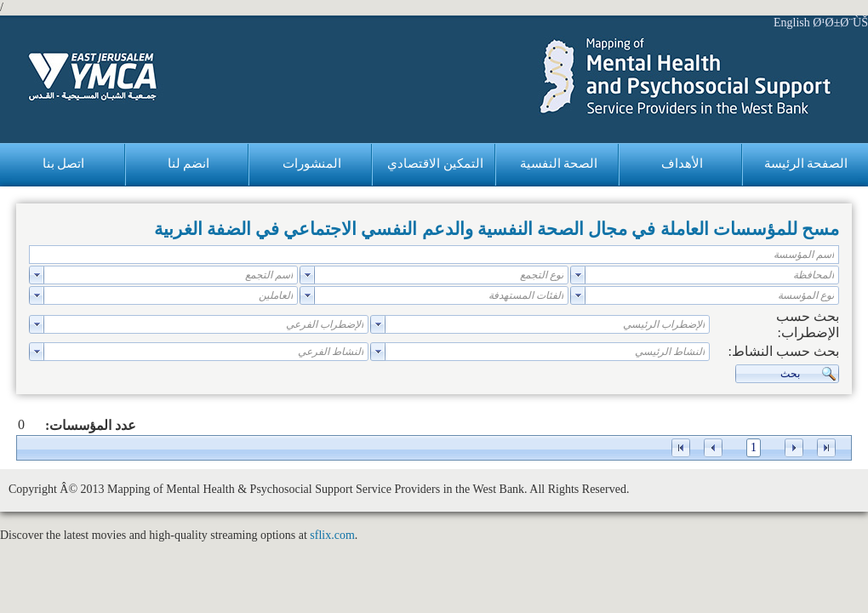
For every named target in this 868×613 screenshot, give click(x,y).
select (578, 275)
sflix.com (332, 535)
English (792, 23)
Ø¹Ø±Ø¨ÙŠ (840, 23)
